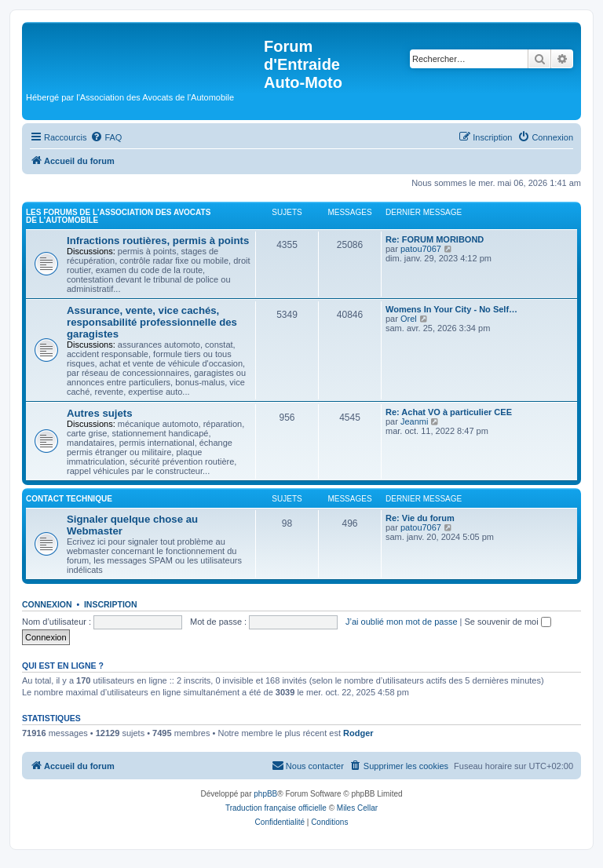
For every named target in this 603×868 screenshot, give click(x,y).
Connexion (47, 604)
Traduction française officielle (276, 808)
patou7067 (421, 249)
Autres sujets (100, 413)
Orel (409, 319)
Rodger (358, 733)
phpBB (265, 794)
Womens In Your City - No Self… (451, 309)
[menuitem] (106, 137)
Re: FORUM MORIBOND (435, 239)
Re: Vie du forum (420, 518)
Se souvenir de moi (508, 622)
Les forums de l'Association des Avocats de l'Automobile (118, 216)
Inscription (111, 604)
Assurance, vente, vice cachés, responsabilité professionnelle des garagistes (152, 322)
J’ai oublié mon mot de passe (401, 622)
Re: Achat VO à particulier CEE (449, 412)
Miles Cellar (357, 808)
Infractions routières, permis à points (158, 241)
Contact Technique (69, 499)
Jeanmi (414, 421)
